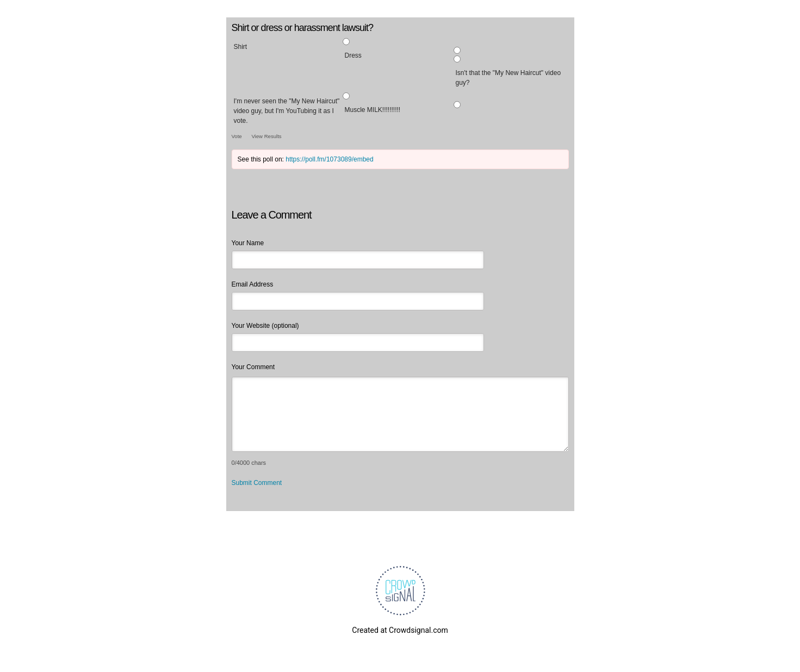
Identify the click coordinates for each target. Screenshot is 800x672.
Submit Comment (257, 483)
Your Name (248, 243)
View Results (266, 136)
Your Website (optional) (265, 326)
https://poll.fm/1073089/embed (329, 159)
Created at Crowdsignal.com (400, 630)
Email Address (253, 284)
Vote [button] (238, 136)
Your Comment (253, 367)
